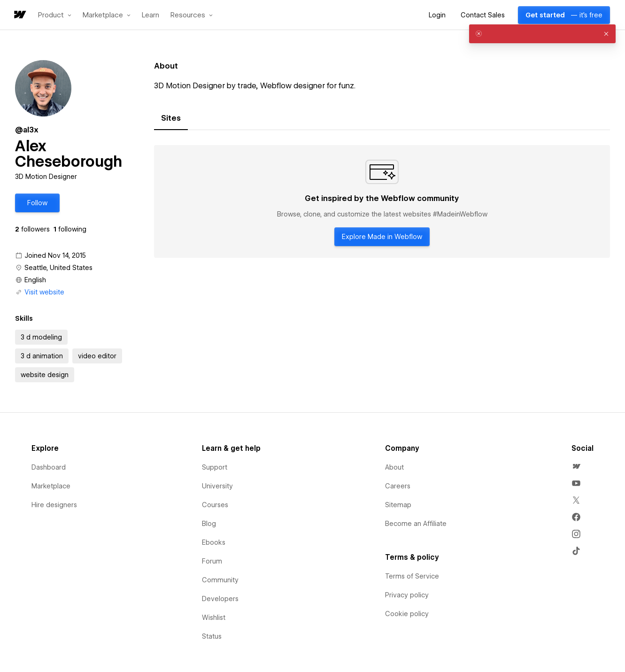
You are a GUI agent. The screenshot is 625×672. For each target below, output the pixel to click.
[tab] (171, 118)
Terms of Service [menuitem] (412, 576)
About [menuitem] (394, 467)
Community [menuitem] (220, 580)
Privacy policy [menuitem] (407, 595)
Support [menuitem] (215, 467)
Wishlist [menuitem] (214, 618)
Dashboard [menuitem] (49, 467)
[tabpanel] (382, 201)
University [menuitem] (217, 486)
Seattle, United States (58, 268)
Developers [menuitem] (220, 599)
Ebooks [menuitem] (214, 542)
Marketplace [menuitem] (51, 486)
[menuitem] (576, 466)
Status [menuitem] (212, 636)
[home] (19, 15)
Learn (150, 15)
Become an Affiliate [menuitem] (416, 524)
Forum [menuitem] (212, 561)
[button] (55, 15)
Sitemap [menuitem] (398, 505)
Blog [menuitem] (209, 524)
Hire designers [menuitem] (54, 505)
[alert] (542, 34)
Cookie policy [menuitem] (407, 614)
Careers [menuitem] (398, 486)
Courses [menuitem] (215, 505)
